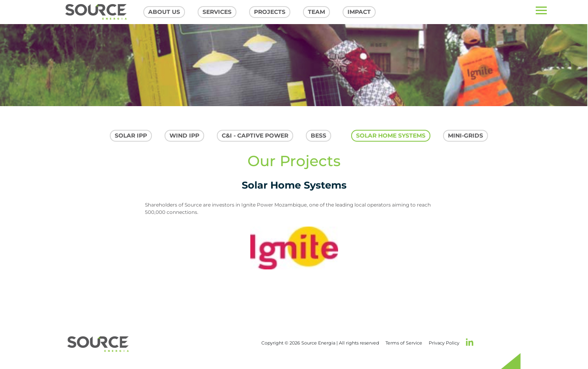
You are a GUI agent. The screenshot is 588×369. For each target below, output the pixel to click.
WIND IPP (184, 136)
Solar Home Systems (391, 136)
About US (164, 12)
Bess (318, 136)
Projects (270, 12)
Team (316, 12)
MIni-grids (465, 136)
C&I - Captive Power (255, 136)
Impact (359, 12)
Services (217, 12)
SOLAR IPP (131, 136)
